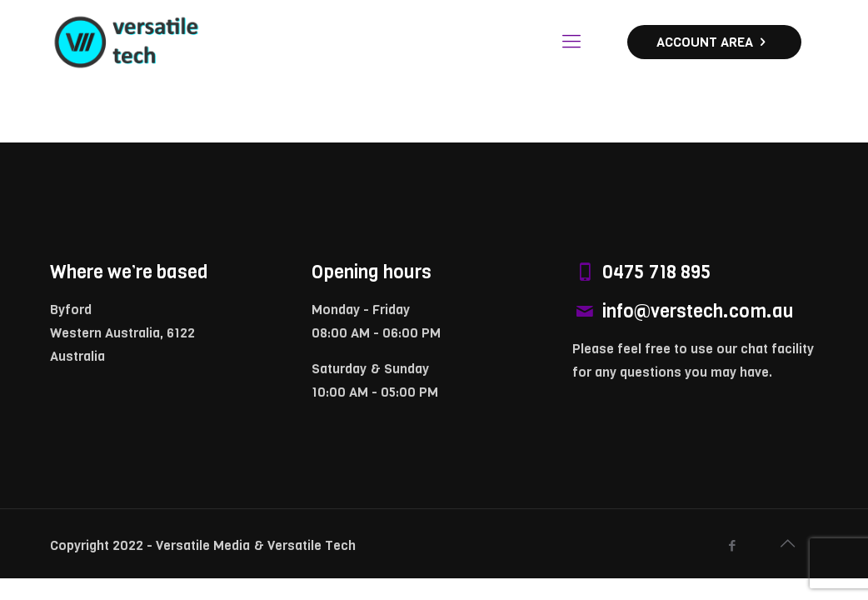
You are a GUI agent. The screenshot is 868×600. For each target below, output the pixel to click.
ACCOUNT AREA (714, 42)
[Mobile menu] (571, 42)
